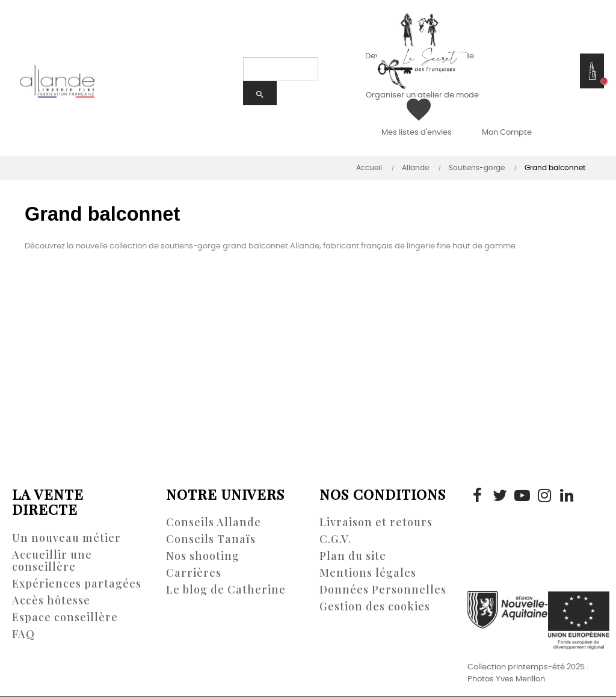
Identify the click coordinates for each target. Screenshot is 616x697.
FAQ (23, 634)
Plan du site (353, 556)
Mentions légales (368, 573)
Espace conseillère (65, 617)
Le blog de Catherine (226, 589)
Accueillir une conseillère (52, 560)
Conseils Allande (214, 522)
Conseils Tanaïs (211, 539)
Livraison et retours (376, 522)
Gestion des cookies (375, 606)
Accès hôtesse (51, 600)
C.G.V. (335, 539)
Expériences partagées (77, 583)
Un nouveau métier (66, 538)
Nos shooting (203, 556)
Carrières (194, 573)
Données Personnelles (383, 589)
